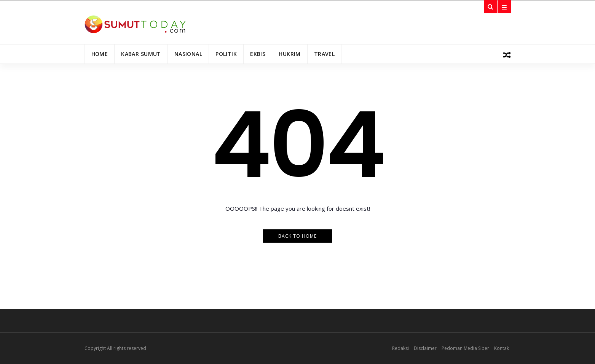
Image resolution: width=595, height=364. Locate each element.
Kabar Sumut (141, 54)
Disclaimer (425, 348)
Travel (325, 54)
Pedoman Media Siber (465, 348)
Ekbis (258, 54)
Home (100, 54)
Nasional (188, 54)
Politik (226, 54)
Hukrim (290, 54)
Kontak (502, 348)
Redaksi (400, 348)
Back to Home (297, 236)
